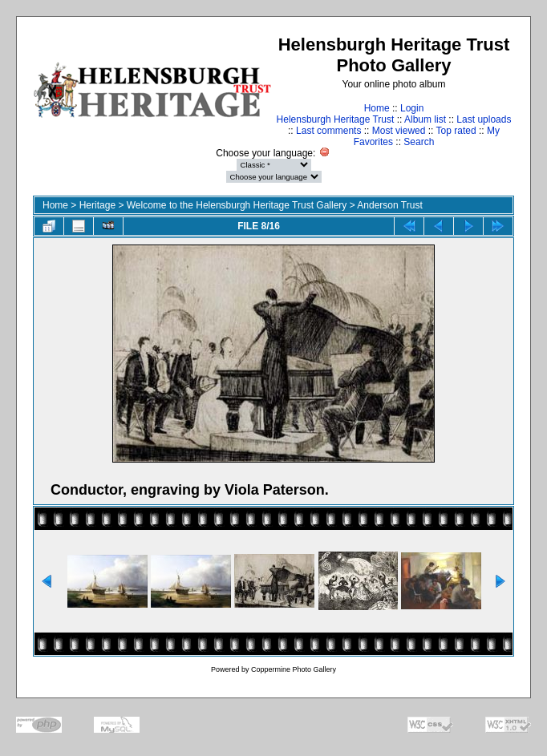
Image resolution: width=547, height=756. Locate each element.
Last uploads (484, 119)
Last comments (328, 131)
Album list (425, 119)
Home (377, 108)
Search (419, 142)
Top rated (456, 131)
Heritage (97, 205)
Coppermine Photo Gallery (294, 669)
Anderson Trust (389, 205)
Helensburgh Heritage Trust (336, 119)
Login (412, 108)
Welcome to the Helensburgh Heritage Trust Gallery (237, 205)
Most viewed (399, 131)
